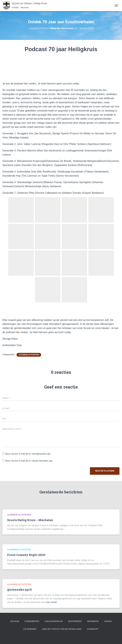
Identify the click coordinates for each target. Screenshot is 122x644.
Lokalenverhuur (54, 621)
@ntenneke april (19, 590)
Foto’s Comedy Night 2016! (26, 555)
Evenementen (32, 621)
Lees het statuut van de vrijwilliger (62, 629)
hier (26, 84)
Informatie (93, 621)
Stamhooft (93, 629)
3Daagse (15, 621)
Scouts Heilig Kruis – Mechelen (30, 520)
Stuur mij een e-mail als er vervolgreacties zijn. (28, 454)
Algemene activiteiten (29, 355)
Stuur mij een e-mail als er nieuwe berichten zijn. (29, 461)
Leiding (108, 621)
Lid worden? (30, 629)
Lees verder (51, 602)
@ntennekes (75, 621)
